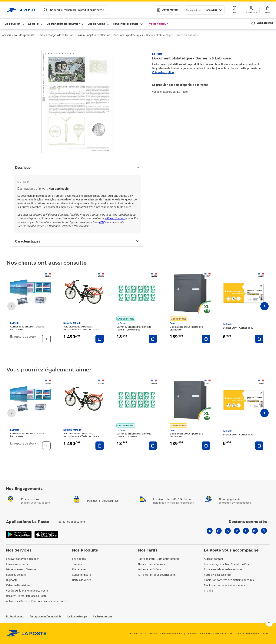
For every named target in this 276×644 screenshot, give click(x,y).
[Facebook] (246, 531)
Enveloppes (79, 559)
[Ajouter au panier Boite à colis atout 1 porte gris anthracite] (206, 339)
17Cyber (209, 590)
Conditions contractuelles (199, 633)
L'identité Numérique (18, 585)
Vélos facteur (158, 24)
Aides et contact (213, 559)
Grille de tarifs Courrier (152, 564)
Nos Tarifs (148, 550)
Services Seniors (16, 575)
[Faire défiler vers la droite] (264, 306)
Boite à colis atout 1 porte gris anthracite (186, 328)
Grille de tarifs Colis (150, 569)
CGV (102, 222)
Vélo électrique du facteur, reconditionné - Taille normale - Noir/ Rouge (81, 330)
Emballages (79, 569)
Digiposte (12, 580)
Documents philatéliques (128, 35)
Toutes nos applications (71, 522)
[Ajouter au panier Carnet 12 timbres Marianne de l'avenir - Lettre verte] (153, 339)
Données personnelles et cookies (252, 633)
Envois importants (17, 564)
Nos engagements (230, 499)
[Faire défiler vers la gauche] (12, 306)
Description (78, 167)
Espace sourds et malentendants (223, 569)
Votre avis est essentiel (218, 575)
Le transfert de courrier (63, 24)
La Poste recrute (103, 616)
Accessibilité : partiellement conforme (164, 633)
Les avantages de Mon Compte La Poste (228, 564)
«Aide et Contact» (115, 218)
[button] (251, 10)
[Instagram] (219, 531)
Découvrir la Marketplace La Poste (26, 596)
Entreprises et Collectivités (46, 616)
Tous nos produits (126, 24)
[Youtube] (255, 531)
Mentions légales (224, 633)
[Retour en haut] (269, 623)
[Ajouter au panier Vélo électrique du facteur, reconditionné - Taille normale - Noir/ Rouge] (100, 339)
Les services (96, 24)
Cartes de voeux (81, 580)
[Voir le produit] (46, 339)
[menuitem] (262, 23)
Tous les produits (24, 35)
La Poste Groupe (77, 616)
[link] (26, 633)
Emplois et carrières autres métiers (224, 585)
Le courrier (12, 24)
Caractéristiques (78, 241)
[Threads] (264, 531)
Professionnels (15, 616)
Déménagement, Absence (21, 569)
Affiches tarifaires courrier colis (157, 575)
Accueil (6, 35)
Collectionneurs (81, 575)
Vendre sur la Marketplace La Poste (27, 590)
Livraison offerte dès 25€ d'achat (172, 499)
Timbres (77, 564)
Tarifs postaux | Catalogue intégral (158, 559)
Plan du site (136, 633)
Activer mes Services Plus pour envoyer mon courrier (37, 601)
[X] (228, 531)
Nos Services (19, 550)
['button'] (21, 10)
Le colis (33, 24)
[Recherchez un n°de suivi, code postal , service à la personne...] (75, 10)
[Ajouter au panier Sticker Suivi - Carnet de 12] (259, 339)
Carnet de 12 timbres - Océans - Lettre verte (28, 328)
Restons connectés (248, 522)
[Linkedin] (210, 531)
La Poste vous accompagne (231, 550)
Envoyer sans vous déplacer (22, 559)
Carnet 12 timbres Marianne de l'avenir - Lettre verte (134, 328)
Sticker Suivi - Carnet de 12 (238, 328)
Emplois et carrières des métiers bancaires (229, 580)
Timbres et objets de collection (55, 35)
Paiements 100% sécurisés (103, 501)
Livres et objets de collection (93, 35)
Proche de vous (30, 499)
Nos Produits (85, 550)
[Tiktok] (237, 531)
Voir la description (163, 72)
